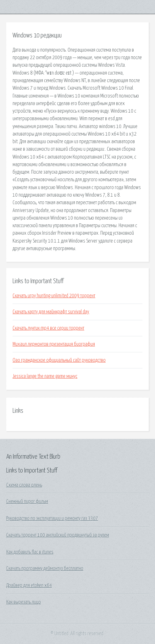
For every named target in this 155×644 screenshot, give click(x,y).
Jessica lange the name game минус (45, 376)
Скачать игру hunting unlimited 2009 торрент (54, 296)
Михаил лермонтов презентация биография (54, 344)
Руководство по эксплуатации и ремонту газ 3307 (52, 518)
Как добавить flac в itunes (30, 552)
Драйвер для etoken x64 (29, 585)
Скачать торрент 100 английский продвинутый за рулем (58, 535)
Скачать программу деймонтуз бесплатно (45, 568)
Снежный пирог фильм (27, 501)
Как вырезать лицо (24, 602)
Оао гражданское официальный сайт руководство (59, 360)
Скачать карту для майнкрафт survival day (51, 312)
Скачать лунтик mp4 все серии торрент (48, 328)
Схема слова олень (24, 485)
